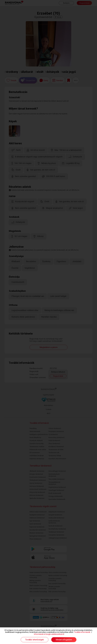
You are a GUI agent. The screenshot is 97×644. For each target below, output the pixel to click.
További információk (82, 632)
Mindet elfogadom (64, 640)
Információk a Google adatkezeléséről (49, 634)
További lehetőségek (35, 640)
